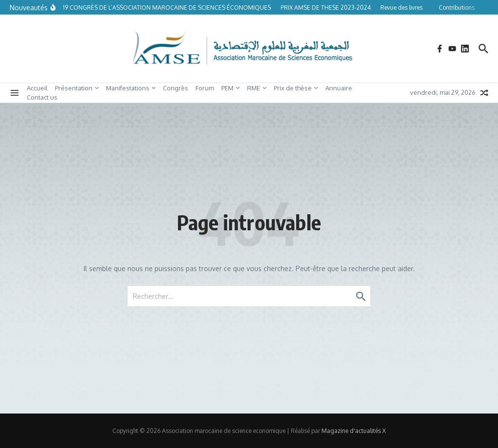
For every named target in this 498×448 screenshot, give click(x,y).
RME (257, 88)
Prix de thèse (296, 88)
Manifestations (131, 88)
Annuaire (339, 88)
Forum (205, 88)
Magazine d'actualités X (354, 431)
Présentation (77, 88)
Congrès (176, 88)
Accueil (37, 88)
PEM (231, 88)
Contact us (42, 97)
